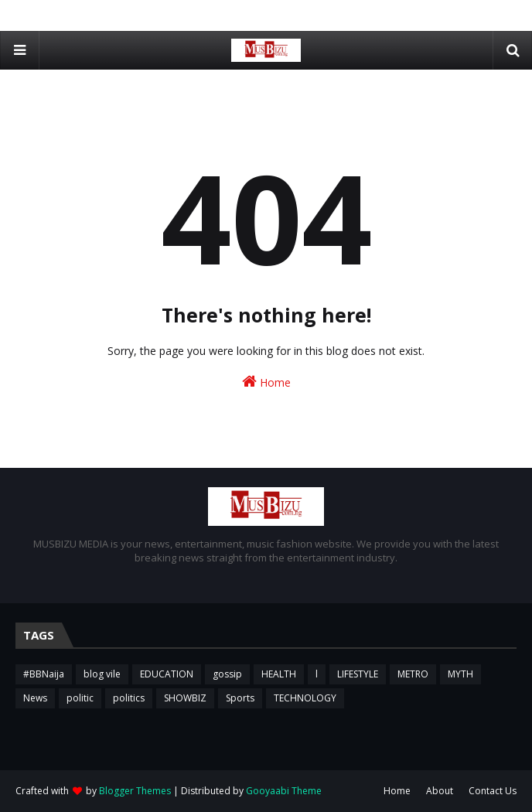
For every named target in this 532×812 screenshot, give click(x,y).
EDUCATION (167, 674)
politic (80, 698)
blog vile (102, 674)
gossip (227, 674)
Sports (240, 698)
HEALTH (279, 674)
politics (129, 698)
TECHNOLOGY (305, 698)
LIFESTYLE (358, 674)
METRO (413, 674)
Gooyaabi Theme (284, 791)
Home (266, 382)
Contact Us (493, 791)
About (440, 791)
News (35, 698)
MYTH (460, 674)
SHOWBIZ (185, 698)
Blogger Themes (135, 791)
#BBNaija (44, 674)
